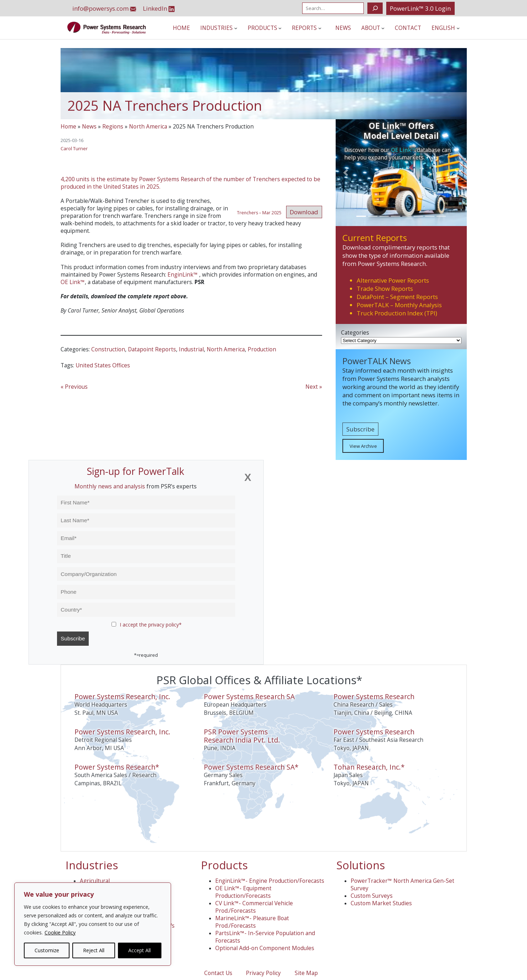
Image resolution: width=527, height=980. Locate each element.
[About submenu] (383, 28)
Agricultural (95, 881)
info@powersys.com (104, 8)
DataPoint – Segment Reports (397, 297)
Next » (314, 387)
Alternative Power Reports (393, 280)
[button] (345, 172)
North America (148, 127)
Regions (113, 127)
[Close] (248, 478)
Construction (108, 349)
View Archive (363, 446)
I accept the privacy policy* (151, 625)
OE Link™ (73, 282)
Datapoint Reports (152, 349)
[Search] (375, 8)
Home (68, 127)
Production (262, 349)
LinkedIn (159, 8)
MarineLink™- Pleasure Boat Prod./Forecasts (252, 922)
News (89, 127)
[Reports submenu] (320, 28)
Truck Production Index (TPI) (397, 313)
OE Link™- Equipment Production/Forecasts (243, 892)
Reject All (94, 950)
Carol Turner (74, 148)
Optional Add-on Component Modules (265, 948)
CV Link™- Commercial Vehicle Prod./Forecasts (254, 907)
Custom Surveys (372, 896)
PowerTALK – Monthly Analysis (399, 305)
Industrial (191, 349)
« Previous (74, 387)
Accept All (139, 950)
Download (304, 212)
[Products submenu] (280, 28)
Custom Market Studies (381, 903)
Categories (355, 333)
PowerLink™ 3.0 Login (420, 8)
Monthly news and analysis (110, 486)
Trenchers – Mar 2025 (259, 213)
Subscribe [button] (360, 429)
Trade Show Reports (385, 289)
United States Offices (103, 365)
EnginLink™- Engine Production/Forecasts (270, 881)
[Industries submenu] (236, 28)
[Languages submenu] (458, 28)
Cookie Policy (60, 932)
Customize (47, 950)
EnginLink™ (183, 275)
